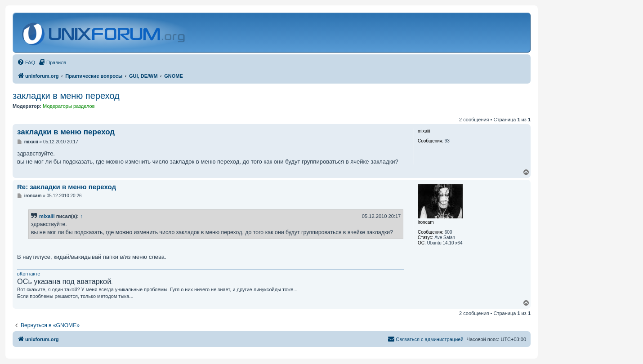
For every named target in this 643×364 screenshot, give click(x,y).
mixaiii (47, 216)
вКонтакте (29, 274)
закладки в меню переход (66, 96)
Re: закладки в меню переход (67, 187)
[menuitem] (26, 62)
